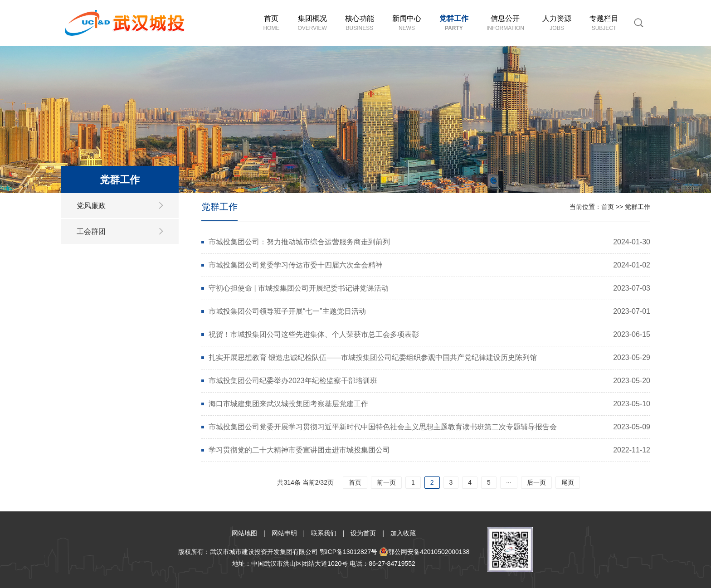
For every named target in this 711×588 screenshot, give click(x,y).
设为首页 (363, 533)
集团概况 (312, 23)
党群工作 (454, 23)
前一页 (386, 482)
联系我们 (324, 533)
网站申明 (284, 533)
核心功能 (360, 23)
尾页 (568, 482)
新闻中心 (407, 23)
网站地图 (244, 533)
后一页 (536, 482)
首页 (271, 23)
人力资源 (557, 23)
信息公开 (505, 23)
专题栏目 (604, 23)
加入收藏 (403, 533)
